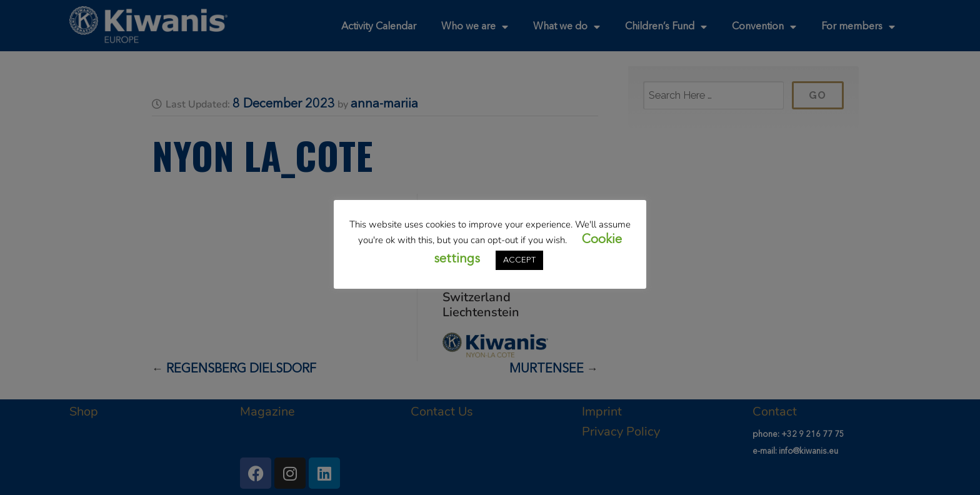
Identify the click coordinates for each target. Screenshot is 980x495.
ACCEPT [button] (519, 260)
